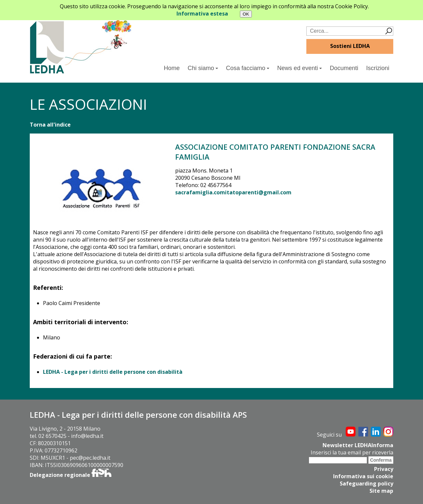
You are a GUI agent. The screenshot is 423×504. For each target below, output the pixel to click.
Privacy (384, 469)
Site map (381, 491)
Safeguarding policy (366, 484)
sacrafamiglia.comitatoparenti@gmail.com (233, 192)
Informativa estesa (202, 14)
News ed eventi (300, 68)
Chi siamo (203, 68)
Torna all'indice (50, 125)
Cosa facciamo (248, 68)
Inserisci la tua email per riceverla (352, 452)
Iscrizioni (378, 68)
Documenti (344, 68)
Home (172, 68)
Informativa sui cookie (363, 476)
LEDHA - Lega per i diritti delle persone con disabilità (113, 372)
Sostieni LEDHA (350, 46)
